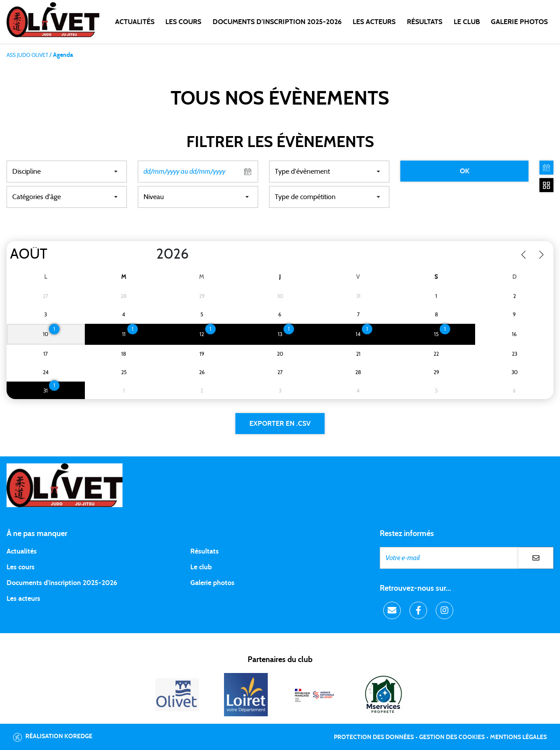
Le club (201, 567)
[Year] (149, 254)
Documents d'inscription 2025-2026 (62, 583)
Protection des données (374, 737)
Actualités (135, 22)
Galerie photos (519, 22)
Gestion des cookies (452, 737)
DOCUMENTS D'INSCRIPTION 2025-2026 (277, 22)
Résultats (425, 22)
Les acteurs (374, 22)
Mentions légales (518, 737)
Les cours (183, 22)
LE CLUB (467, 22)
